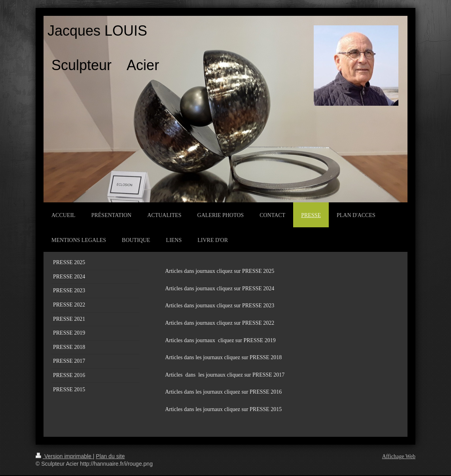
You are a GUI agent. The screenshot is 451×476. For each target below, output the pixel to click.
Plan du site (110, 456)
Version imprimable (64, 456)
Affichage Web (399, 456)
